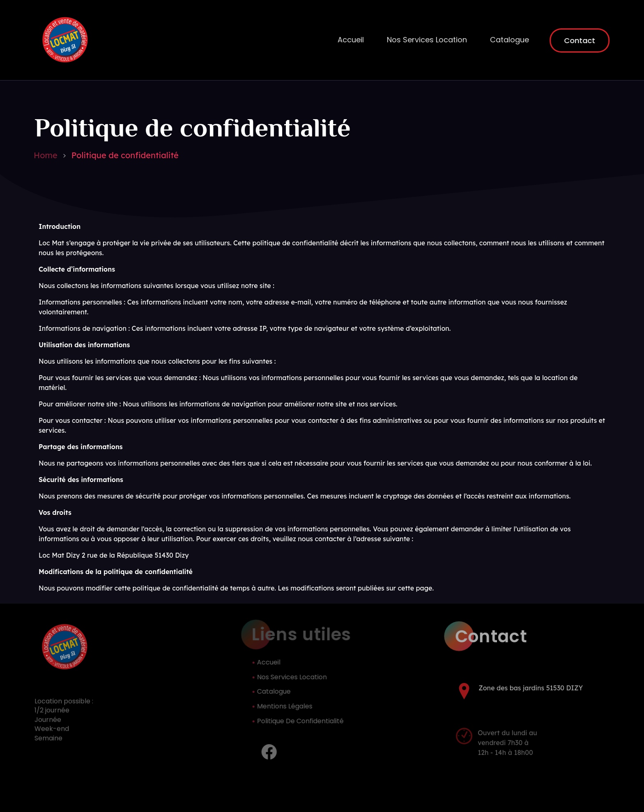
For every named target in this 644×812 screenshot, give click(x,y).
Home (46, 155)
